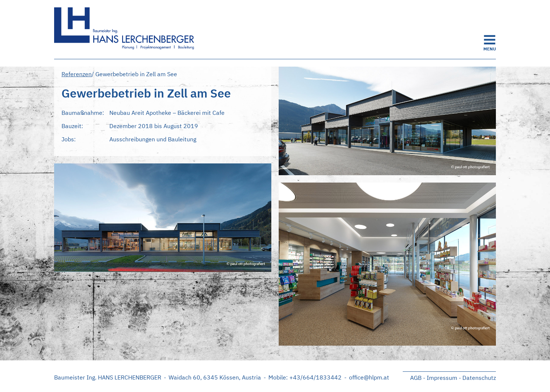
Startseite (128, 29)
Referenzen (77, 74)
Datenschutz (479, 378)
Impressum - (444, 378)
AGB (416, 378)
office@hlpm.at (369, 377)
